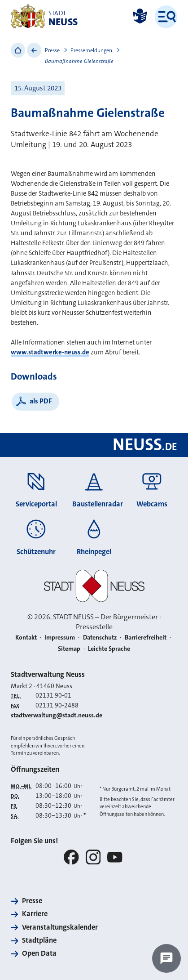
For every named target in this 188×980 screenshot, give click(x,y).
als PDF (41, 401)
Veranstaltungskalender (60, 927)
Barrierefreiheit (146, 638)
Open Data (39, 953)
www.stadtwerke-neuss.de (50, 352)
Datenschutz (100, 638)
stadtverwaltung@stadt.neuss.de (57, 715)
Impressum (60, 638)
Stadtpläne (39, 940)
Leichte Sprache (109, 649)
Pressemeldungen (91, 50)
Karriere (35, 914)
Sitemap (69, 649)
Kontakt (26, 638)
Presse (52, 50)
